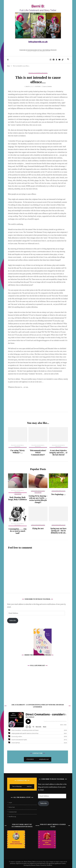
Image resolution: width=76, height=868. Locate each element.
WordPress (49, 865)
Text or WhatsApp (17, 786)
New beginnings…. (58, 494)
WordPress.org (12, 817)
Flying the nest (38, 528)
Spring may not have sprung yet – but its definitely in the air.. (58, 531)
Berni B (28, 86)
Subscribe (13, 620)
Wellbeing (18, 493)
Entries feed (12, 807)
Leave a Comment (47, 86)
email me (29, 786)
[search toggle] (68, 59)
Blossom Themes (35, 865)
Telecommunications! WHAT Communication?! (38, 453)
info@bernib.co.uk (44, 759)
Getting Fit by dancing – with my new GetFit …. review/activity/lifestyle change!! (38, 499)
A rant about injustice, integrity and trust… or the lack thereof (58, 453)
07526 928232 (30, 759)
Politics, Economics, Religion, (38, 73)
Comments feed (13, 812)
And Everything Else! (38, 490)
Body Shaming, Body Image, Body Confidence (18, 498)
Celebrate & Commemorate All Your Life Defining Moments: (38, 50)
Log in (10, 803)
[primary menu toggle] (8, 60)
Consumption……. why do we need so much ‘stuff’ (18, 531)
